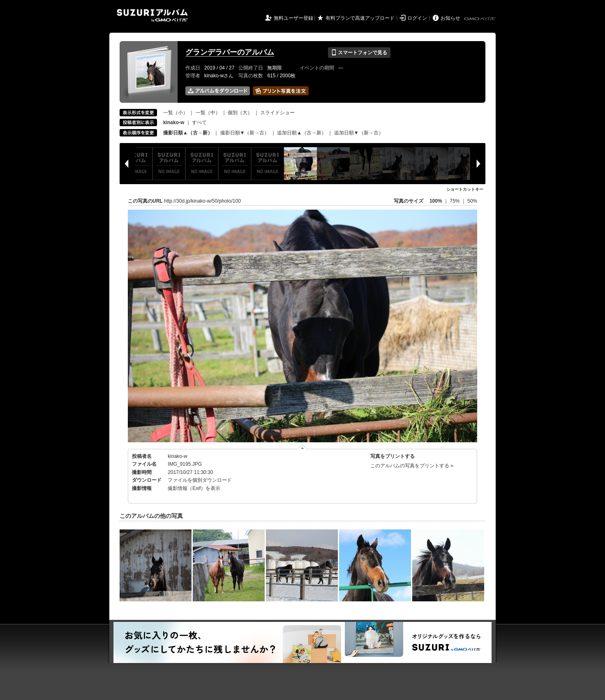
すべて (199, 122)
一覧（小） (175, 113)
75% (455, 201)
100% (436, 201)
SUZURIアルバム (152, 15)
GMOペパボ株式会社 (480, 19)
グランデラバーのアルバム (230, 52)
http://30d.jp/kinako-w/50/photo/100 (202, 201)
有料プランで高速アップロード (360, 18)
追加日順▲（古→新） (302, 133)
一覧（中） (208, 113)
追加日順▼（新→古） (359, 133)
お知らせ (450, 18)
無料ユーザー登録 (293, 18)
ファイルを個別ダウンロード (200, 480)
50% (472, 201)
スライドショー (277, 113)
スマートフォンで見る (359, 53)
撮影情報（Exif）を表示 (194, 488)
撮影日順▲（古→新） (188, 133)
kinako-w (177, 456)
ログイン (417, 18)
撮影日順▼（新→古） (245, 133)
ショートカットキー (465, 189)
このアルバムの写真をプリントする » (412, 466)
